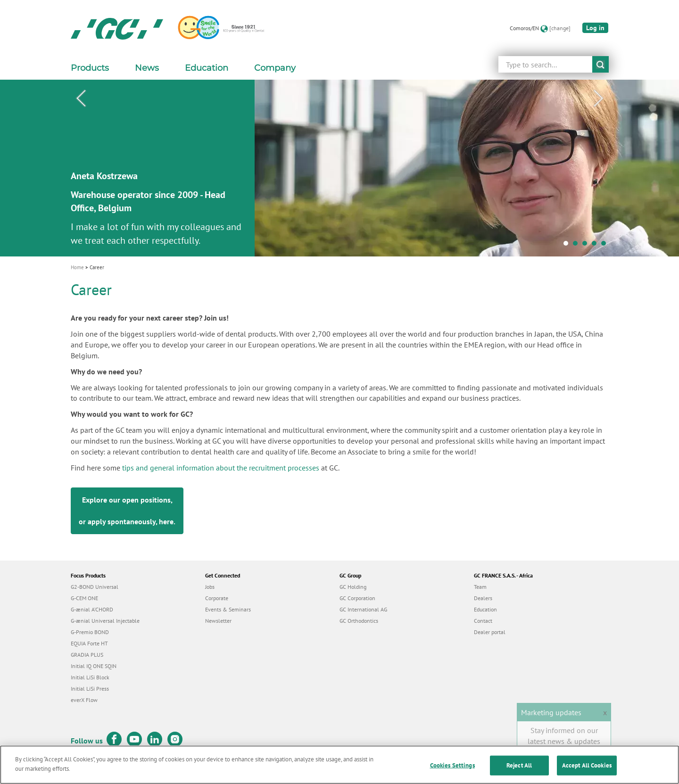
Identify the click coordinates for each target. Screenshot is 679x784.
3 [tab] (587, 246)
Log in (595, 28)
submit (600, 64)
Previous (81, 99)
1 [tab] (568, 246)
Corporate (217, 598)
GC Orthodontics (359, 621)
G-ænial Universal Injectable (105, 621)
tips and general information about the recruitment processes (221, 468)
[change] (560, 28)
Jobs (210, 587)
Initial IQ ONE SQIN (94, 666)
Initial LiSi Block (90, 677)
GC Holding (353, 587)
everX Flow (84, 700)
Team (480, 587)
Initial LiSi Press (90, 689)
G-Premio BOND (90, 632)
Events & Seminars (228, 609)
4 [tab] (596, 246)
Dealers (483, 598)
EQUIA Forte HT (89, 643)
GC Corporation (357, 598)
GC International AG (363, 609)
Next (598, 99)
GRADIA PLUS (87, 655)
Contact (483, 621)
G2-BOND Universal (95, 587)
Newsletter (218, 621)
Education (485, 609)
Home (77, 267)
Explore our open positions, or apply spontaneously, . (127, 511)
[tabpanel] (339, 168)
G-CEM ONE (84, 598)
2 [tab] (578, 246)
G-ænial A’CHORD (92, 609)
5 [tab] (606, 246)
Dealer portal (490, 632)
